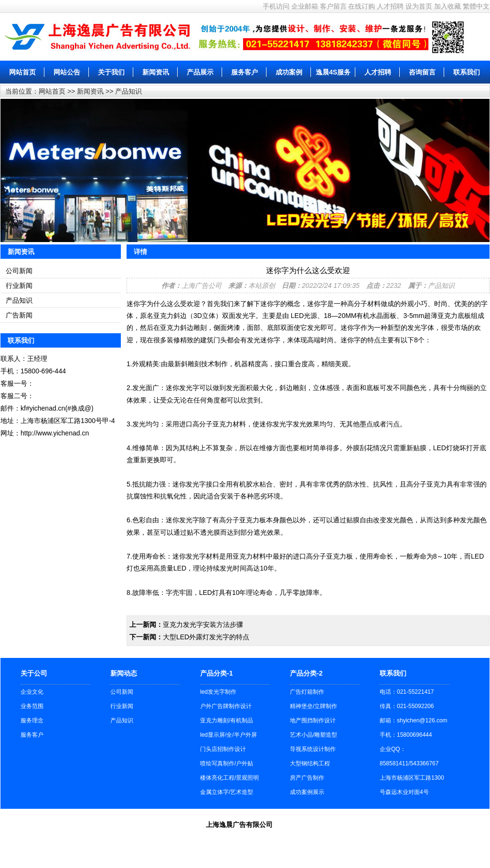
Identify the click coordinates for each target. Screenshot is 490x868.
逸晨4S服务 (333, 72)
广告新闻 (19, 315)
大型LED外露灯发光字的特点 (206, 637)
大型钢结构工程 (310, 763)
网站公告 (67, 72)
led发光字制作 (218, 692)
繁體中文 (476, 6)
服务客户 (245, 72)
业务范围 (32, 706)
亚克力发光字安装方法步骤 (203, 625)
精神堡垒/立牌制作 (314, 706)
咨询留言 (422, 72)
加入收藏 (447, 6)
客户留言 (333, 6)
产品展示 (200, 72)
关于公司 (34, 673)
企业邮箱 (305, 6)
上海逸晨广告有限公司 (239, 825)
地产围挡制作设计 (313, 720)
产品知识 (128, 91)
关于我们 (111, 72)
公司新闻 (19, 271)
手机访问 (276, 6)
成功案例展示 (307, 792)
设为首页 (419, 6)
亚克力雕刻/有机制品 (227, 720)
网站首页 (22, 72)
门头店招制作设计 (223, 749)
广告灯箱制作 (307, 692)
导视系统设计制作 (313, 749)
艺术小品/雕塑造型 (314, 735)
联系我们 (467, 72)
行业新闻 (19, 286)
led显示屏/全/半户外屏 (229, 735)
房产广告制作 (307, 778)
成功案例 (289, 72)
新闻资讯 (156, 72)
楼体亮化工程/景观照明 (229, 778)
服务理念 (32, 720)
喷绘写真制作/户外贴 (227, 763)
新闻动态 (124, 673)
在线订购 (362, 6)
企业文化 (32, 692)
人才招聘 (390, 6)
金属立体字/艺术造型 (227, 792)
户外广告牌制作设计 (226, 706)
